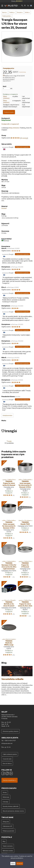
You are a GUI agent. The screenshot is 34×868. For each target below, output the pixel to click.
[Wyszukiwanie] (22, 6)
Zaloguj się (6, 822)
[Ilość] (6, 88)
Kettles (27, 12)
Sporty (5, 12)
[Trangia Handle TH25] (25, 521)
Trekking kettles (7, 16)
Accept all (20, 864)
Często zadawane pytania (10, 754)
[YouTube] (11, 774)
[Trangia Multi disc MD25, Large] (9, 639)
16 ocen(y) (24, 138)
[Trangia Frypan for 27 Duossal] (25, 561)
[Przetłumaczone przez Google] (8, 147)
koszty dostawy (23, 72)
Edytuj (13, 864)
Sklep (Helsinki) (6, 97)
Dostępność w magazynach (10, 124)
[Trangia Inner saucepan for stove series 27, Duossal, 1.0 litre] (25, 480)
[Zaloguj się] (25, 6)
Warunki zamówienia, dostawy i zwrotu (13, 811)
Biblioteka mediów (8, 851)
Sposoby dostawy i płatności (11, 806)
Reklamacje (6, 797)
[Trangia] (9, 435)
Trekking (12, 12)
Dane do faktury (7, 763)
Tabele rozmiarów (8, 846)
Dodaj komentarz (7, 415)
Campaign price (8, 68)
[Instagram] (7, 774)
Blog (4, 841)
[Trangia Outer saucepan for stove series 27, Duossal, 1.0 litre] (9, 521)
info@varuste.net (7, 743)
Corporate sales (7, 759)
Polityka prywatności (8, 831)
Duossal (4, 208)
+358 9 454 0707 (10, 741)
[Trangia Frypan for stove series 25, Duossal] (9, 480)
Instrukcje (5, 802)
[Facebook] (3, 774)
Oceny (17, 1)
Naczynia (20, 12)
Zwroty (5, 792)
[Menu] (2, 6)
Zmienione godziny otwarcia (11, 731)
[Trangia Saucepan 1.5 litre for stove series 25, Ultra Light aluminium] (9, 561)
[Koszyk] (28, 6)
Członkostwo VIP (7, 826)
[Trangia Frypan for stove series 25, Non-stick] (25, 600)
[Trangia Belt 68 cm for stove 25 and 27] (9, 600)
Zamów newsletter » (10, 780)
